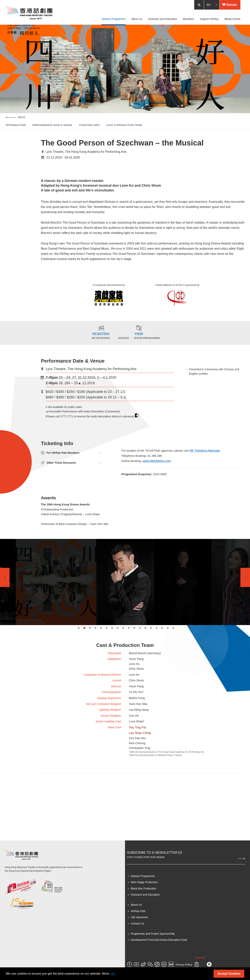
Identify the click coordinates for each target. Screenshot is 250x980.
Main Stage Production (144, 926)
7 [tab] (112, 653)
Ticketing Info (89, 132)
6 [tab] (106, 653)
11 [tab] (134, 653)
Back (16, 124)
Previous (5, 602)
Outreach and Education (145, 938)
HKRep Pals (138, 955)
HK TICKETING (96, 351)
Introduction (16, 132)
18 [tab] (173, 653)
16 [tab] (162, 653)
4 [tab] (95, 653)
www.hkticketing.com (158, 478)
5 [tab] (101, 653)
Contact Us (137, 967)
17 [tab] (168, 653)
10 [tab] (129, 653)
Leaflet (130, 351)
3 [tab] (90, 653)
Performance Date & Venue (52, 132)
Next (245, 602)
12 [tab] (140, 653)
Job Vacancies (139, 961)
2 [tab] (84, 653)
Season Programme (143, 920)
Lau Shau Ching (140, 769)
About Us (136, 948)
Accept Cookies (229, 974)
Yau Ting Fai (137, 763)
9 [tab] (123, 653)
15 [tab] (157, 653)
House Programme (153, 351)
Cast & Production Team (124, 132)
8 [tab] (118, 653)
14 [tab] (151, 653)
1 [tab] (79, 653)
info (112, 974)
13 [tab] (145, 653)
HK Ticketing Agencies (209, 467)
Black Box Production (144, 932)
